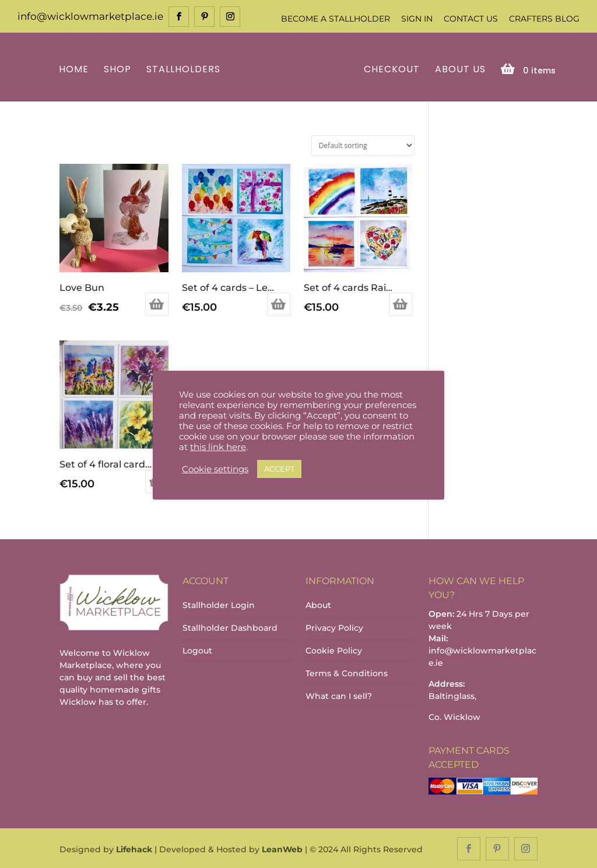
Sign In (417, 19)
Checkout (390, 69)
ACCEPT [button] (279, 469)
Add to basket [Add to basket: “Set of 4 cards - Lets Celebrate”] (279, 304)
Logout (197, 649)
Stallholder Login (219, 604)
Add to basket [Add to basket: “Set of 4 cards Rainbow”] (401, 304)
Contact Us (471, 19)
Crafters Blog (544, 19)
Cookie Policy (334, 649)
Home (75, 69)
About (318, 604)
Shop (119, 69)
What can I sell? (339, 695)
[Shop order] (363, 144)
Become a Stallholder (336, 19)
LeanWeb (282, 848)
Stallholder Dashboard (230, 627)
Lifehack (134, 848)
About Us (459, 69)
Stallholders (185, 69)
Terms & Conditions (347, 672)
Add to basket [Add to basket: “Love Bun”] (157, 304)
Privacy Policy (334, 627)
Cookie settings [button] (215, 469)
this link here (218, 447)
